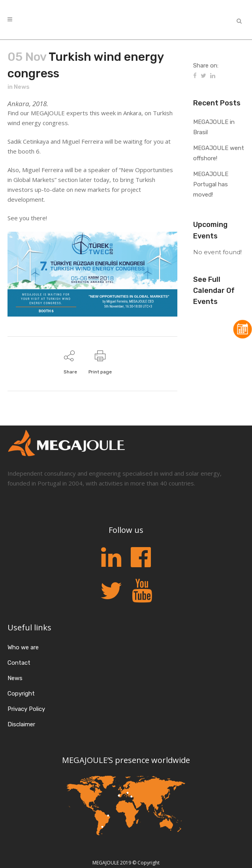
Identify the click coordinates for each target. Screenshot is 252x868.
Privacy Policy (26, 709)
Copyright (21, 694)
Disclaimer (21, 724)
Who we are (23, 647)
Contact (19, 663)
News (22, 87)
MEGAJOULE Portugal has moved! (211, 184)
